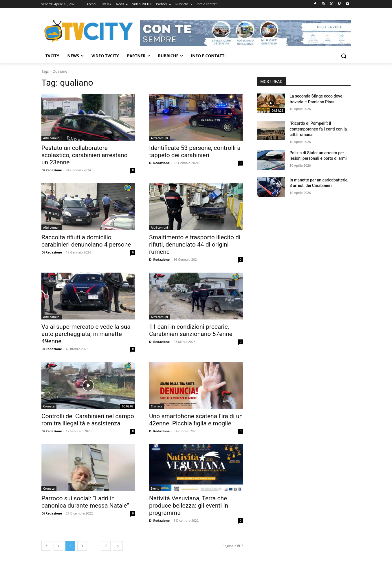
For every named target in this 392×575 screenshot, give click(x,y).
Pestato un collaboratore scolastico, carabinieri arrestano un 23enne (84, 155)
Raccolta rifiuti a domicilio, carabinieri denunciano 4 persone (86, 241)
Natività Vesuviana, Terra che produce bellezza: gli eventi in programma (189, 506)
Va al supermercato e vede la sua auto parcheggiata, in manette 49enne (86, 334)
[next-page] (118, 546)
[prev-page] (46, 546)
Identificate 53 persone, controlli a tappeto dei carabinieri (195, 151)
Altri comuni (52, 138)
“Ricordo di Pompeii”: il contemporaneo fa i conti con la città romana (318, 129)
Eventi (155, 488)
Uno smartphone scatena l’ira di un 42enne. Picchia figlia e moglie (196, 420)
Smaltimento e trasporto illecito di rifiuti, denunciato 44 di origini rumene (195, 245)
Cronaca (49, 406)
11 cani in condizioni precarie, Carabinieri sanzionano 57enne (191, 330)
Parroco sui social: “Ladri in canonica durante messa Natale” (85, 502)
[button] (344, 56)
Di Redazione (52, 170)
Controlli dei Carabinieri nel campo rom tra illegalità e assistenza (88, 420)
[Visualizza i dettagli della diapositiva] (246, 33)
